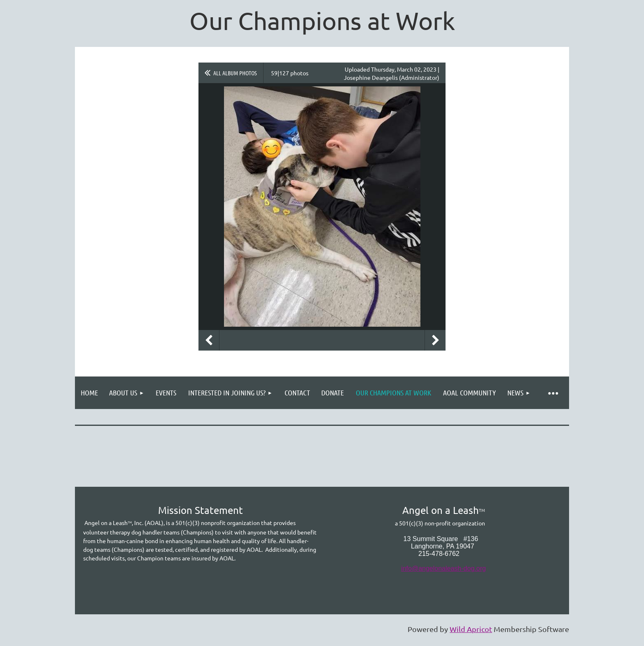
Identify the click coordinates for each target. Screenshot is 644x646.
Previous (209, 340)
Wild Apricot (471, 629)
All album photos (235, 73)
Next (435, 340)
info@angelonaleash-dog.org (443, 568)
